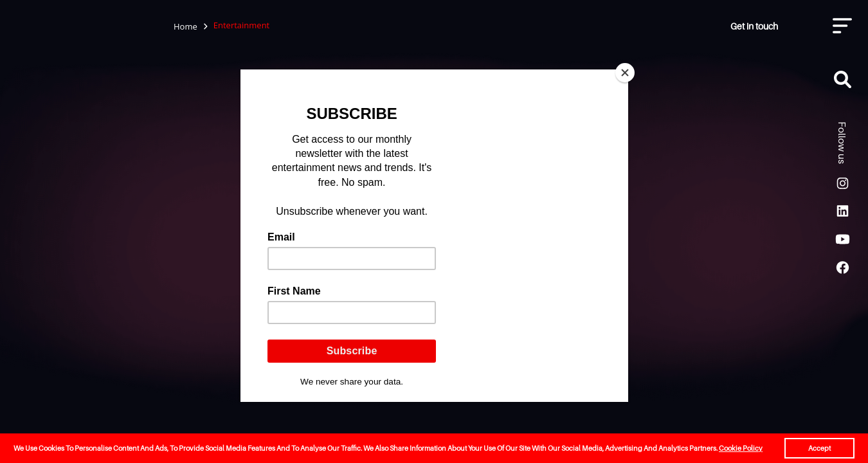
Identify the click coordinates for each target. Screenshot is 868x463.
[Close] (625, 73)
